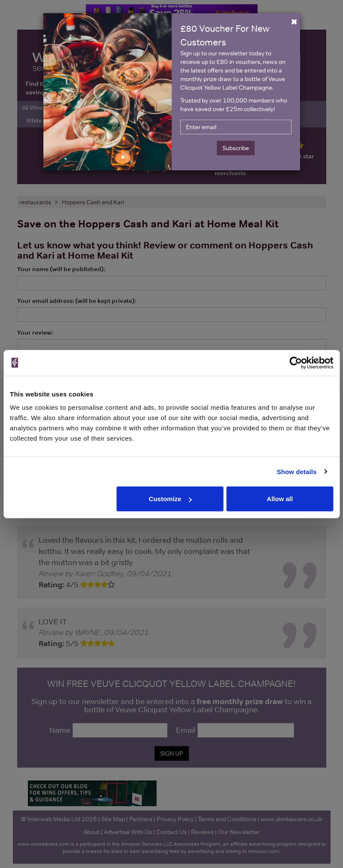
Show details (297, 471)
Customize (170, 499)
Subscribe (236, 148)
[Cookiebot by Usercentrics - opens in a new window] (296, 363)
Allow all (280, 499)
